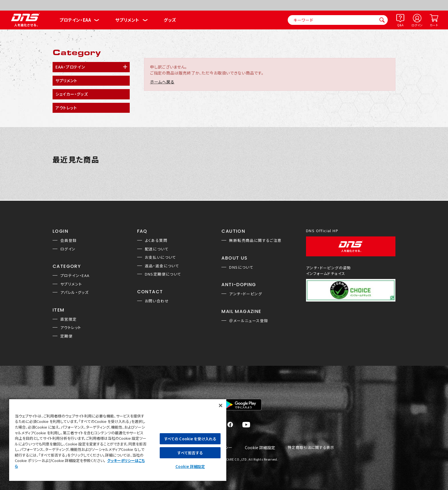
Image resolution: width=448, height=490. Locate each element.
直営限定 (69, 319)
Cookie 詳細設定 (260, 448)
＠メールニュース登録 (249, 321)
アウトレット (71, 327)
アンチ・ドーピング (246, 294)
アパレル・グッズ (74, 292)
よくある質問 (156, 240)
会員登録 (69, 240)
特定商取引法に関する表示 (311, 448)
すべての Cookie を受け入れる (190, 439)
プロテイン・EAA (75, 20)
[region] (118, 440)
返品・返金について (162, 266)
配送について (157, 249)
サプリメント (127, 20)
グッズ (170, 20)
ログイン (417, 25)
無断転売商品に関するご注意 (255, 240)
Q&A (400, 25)
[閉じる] (221, 405)
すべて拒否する (190, 453)
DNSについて (241, 267)
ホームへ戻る (162, 82)
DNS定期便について (163, 274)
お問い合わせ (157, 301)
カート (434, 25)
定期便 (66, 336)
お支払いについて (161, 257)
